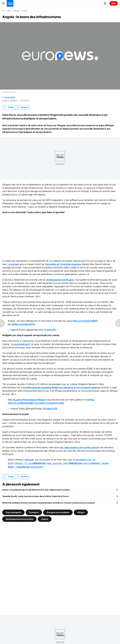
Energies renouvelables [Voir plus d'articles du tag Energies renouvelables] (58, 511)
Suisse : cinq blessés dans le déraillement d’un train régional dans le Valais (36, 489)
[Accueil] (3, 11)
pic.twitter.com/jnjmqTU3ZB (49, 403)
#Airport (42, 400)
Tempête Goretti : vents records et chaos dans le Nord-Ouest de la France (35, 495)
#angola (30, 460)
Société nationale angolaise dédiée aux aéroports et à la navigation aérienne (62, 387)
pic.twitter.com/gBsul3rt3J (22, 324)
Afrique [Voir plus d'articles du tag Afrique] (81, 511)
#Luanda (18, 400)
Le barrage (13, 264)
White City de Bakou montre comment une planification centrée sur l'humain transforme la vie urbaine (48, 502)
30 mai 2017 (37, 466)
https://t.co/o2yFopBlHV (85, 321)
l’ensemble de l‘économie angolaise (63, 264)
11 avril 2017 (50, 330)
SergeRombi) (58, 463)
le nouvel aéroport (20, 344)
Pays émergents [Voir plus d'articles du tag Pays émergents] (13, 511)
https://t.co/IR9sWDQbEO (21, 403)
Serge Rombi (10, 97)
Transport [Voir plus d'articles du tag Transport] (34, 511)
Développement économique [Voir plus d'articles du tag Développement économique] (19, 518)
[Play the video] (60, 56)
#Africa (91, 400)
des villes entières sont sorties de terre (80, 447)
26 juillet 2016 (50, 409)
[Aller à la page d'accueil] (10, 3)
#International (30, 400)
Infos (9, 11)
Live (114, 3)
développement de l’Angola (60, 280)
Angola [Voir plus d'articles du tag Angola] (45, 518)
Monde (16, 11)
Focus (25, 11)
